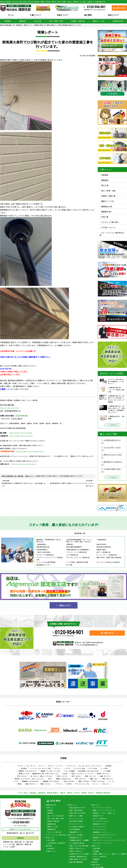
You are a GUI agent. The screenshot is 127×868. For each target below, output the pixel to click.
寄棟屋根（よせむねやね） (31, 781)
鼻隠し (20, 784)
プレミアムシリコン (100, 830)
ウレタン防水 (93, 768)
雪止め (65, 774)
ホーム (11, 15)
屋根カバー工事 (52, 827)
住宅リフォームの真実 (75, 835)
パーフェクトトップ (100, 827)
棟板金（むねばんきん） (64, 779)
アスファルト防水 (79, 768)
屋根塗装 (23, 21)
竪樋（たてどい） (46, 784)
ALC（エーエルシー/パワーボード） (91, 766)
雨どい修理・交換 (56, 21)
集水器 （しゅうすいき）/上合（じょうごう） (30, 779)
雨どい (50, 779)
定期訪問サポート (75, 832)
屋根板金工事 (118, 21)
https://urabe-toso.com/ (10, 408)
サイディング (71, 766)
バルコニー (57, 768)
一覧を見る (112, 425)
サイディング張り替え (110, 222)
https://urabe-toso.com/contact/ (24, 464)
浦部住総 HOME (51, 805)
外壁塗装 (8, 21)
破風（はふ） (95, 779)
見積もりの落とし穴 (76, 851)
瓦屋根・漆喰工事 (78, 21)
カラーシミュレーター (77, 819)
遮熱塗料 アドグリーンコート (103, 838)
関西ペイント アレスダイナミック (104, 810)
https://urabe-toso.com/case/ (21, 433)
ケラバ (16, 781)
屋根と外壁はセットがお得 (78, 859)
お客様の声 (51, 849)
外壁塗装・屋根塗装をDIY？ (79, 857)
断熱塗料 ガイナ (98, 816)
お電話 (3, 389)
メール (10, 389)
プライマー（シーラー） (56, 766)
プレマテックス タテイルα (102, 808)
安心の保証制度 (75, 830)
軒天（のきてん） (81, 779)
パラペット (59, 784)
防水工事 (38, 21)
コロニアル (106, 784)
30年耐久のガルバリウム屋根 (79, 854)
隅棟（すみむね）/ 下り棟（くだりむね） (92, 781)
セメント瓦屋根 (70, 771)
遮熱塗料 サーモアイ (100, 824)
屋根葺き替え (107, 212)
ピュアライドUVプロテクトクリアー (105, 835)
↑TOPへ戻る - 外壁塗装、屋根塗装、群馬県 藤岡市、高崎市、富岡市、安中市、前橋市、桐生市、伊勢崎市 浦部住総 (64, 793)
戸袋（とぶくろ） (62, 776)
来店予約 (95, 862)
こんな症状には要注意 (77, 827)
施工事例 (88, 15)
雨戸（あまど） (77, 776)
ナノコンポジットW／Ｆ (101, 821)
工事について (35, 15)
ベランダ (67, 768)
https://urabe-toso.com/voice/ (21, 436)
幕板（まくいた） (91, 776)
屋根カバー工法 (99, 21)
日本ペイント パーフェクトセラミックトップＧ (109, 840)
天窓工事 (105, 217)
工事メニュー (50, 808)
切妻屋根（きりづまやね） (51, 781)
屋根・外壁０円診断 (76, 810)
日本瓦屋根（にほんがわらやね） (89, 771)
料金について (63, 15)
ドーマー (112, 781)
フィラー (41, 766)
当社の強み (97, 849)
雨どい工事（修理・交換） (56, 819)
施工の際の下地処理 (76, 821)
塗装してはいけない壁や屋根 (79, 846)
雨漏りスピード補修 (76, 816)
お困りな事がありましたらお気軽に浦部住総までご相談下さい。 (26, 357)
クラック (20, 766)
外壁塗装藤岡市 (112, 500)
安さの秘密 (51, 840)
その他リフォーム (108, 227)
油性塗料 (109, 766)
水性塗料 (24, 768)
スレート (96, 784)
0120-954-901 (96, 7)
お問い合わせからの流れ (77, 813)
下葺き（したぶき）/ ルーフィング (82, 774)
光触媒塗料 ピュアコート (102, 832)
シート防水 (104, 768)
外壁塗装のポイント (76, 838)
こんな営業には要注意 (77, 843)
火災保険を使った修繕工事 (56, 843)
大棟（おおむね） (69, 781)
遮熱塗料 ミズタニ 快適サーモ (104, 813)
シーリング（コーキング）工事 (40, 768)
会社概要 (96, 851)
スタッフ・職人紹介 (100, 857)
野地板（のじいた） (103, 774)
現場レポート (52, 851)
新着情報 (96, 859)
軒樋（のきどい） (31, 784)
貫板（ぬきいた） (108, 779)
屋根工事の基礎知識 (76, 862)
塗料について (96, 805)
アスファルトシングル (82, 784)
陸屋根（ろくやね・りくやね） (51, 771)
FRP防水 (69, 784)
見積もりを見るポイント (77, 849)
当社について (113, 15)
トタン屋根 (107, 771)
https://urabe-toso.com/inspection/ (30, 451)
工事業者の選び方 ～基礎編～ (80, 840)
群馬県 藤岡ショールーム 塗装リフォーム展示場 (110, 854)
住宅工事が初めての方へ (77, 808)
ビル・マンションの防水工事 (57, 835)
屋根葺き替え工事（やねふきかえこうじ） (46, 774)
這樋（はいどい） (106, 776)
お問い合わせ (96, 865)
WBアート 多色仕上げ (100, 819)
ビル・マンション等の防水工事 (112, 234)
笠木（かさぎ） (22, 776)
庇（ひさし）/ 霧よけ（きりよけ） (42, 776)
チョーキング (31, 766)
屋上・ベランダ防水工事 (55, 816)
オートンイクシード (76, 824)
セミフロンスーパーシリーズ (103, 843)
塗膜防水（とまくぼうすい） (28, 771)
